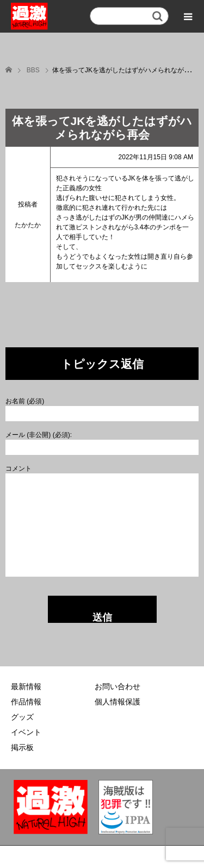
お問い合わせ (118, 686)
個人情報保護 (118, 702)
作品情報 (26, 702)
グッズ (22, 717)
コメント (18, 469)
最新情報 (26, 686)
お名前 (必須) (25, 401)
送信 (102, 617)
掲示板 (22, 747)
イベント (26, 732)
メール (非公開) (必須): (39, 435)
